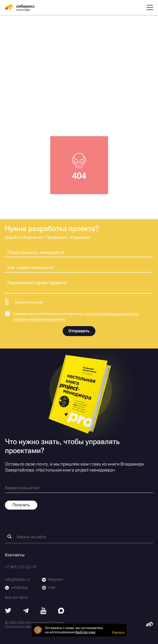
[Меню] (150, 7)
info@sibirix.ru (17, 579)
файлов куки (85, 632)
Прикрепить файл (29, 302)
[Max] (61, 612)
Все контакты (17, 597)
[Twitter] (8, 612)
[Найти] (10, 537)
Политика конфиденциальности (30, 627)
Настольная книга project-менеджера (75, 470)
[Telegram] (26, 612)
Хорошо (118, 632)
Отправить (79, 331)
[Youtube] (43, 613)
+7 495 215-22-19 (20, 567)
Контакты (15, 555)
